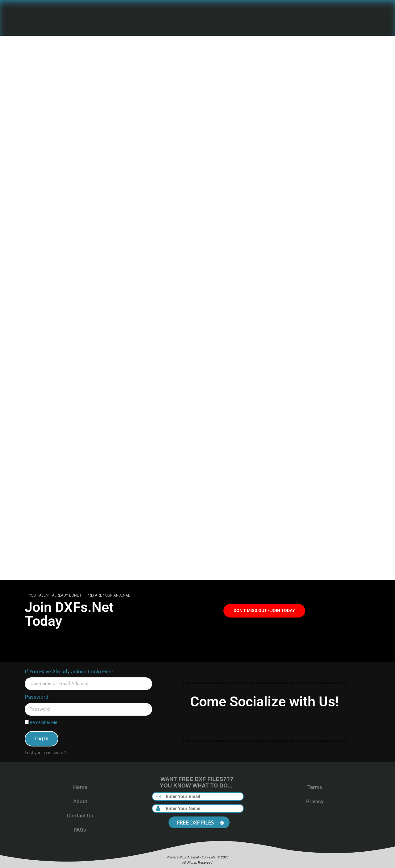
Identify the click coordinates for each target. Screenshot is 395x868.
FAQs (80, 830)
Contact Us (80, 816)
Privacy (315, 801)
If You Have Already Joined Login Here (69, 672)
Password (37, 697)
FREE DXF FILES (201, 823)
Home (80, 787)
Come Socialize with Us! (264, 702)
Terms (315, 787)
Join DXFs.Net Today (69, 614)
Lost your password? (45, 753)
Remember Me (41, 723)
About (80, 801)
